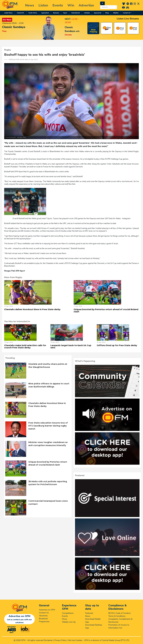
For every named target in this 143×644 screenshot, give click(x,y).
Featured (89, 613)
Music (65, 619)
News (30, 5)
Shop (107, 13)
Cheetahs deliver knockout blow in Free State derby (32, 309)
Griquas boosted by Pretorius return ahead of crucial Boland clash (106, 311)
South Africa (33, 13)
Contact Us (127, 13)
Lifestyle (87, 13)
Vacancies (43, 616)
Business (56, 13)
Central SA (21, 13)
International (76, 13)
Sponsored (98, 13)
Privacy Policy (60, 640)
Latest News (8, 13)
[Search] (102, 3)
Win (71, 5)
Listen (43, 5)
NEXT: (68, 19)
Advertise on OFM (47, 610)
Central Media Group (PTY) (114, 640)
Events (58, 5)
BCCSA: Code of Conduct (119, 613)
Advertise (86, 5)
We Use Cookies (75, 640)
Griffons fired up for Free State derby (117, 345)
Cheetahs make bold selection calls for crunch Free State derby (25, 347)
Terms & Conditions (117, 616)
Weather (116, 13)
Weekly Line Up (69, 622)
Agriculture (45, 13)
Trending (10, 358)
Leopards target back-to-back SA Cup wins (71, 347)
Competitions (68, 613)
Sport (65, 13)
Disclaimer (48, 640)
